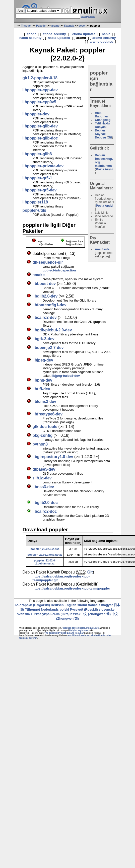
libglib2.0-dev (45, 296)
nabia (106, 34)
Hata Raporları (102, 115)
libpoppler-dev (36, 114)
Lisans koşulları (76, 634)
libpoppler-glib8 (37, 154)
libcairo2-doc (45, 511)
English (70, 606)
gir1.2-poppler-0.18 (40, 78)
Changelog (103, 120)
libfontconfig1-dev (50, 305)
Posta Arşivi (105, 169)
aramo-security (104, 38)
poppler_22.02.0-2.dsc (45, 549)
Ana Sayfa (102, 249)
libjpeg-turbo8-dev (66, 376)
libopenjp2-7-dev (48, 348)
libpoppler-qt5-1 (37, 178)
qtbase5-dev (44, 469)
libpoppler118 (35, 202)
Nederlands (50, 611)
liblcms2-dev (44, 402)
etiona (32, 34)
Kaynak (69, 26)
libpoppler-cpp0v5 (39, 102)
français (94, 606)
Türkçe (36, 616)
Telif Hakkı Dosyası (102, 125)
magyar (107, 606)
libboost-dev (44, 284)
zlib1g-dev (42, 478)
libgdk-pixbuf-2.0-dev (52, 330)
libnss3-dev (43, 487)
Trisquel (26, 26)
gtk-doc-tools (45, 427)
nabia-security (30, 38)
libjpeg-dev (43, 360)
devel (82, 26)
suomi (82, 606)
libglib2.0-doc (45, 503)
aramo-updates (101, 42)
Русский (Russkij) (84, 611)
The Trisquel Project (55, 634)
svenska (23, 616)
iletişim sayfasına (79, 632)
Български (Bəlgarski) (32, 606)
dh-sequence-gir (48, 262)
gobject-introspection (59, 270)
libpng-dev (43, 380)
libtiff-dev (41, 389)
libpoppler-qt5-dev (40, 190)
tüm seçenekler (88, 16)
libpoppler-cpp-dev (40, 90)
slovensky (107, 611)
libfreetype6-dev (48, 414)
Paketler (41, 26)
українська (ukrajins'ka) (61, 616)
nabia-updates (59, 38)
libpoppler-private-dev (43, 166)
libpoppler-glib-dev (40, 126)
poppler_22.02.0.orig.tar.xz (45, 556)
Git (110, 137)
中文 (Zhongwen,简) (96, 616)
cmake (39, 275)
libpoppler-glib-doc (40, 138)
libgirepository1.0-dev (53, 457)
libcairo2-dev (45, 317)
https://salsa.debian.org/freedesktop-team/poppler (71, 590)
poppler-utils (34, 210)
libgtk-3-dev (44, 339)
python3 (40, 444)
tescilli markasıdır (77, 637)
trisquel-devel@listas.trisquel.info (81, 629)
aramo (56, 26)
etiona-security (54, 34)
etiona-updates (84, 34)
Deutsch (57, 606)
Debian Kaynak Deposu (100, 134)
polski (64, 611)
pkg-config (43, 435)
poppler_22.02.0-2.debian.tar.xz (45, 563)
